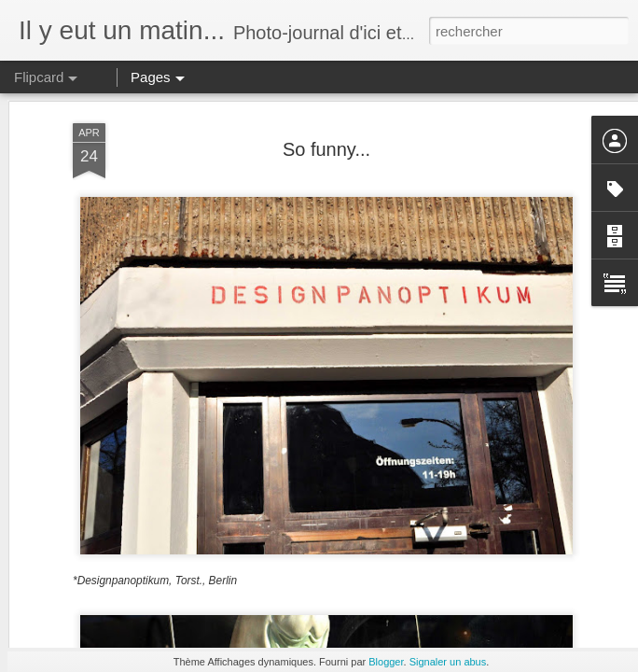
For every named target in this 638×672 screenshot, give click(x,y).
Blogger (386, 662)
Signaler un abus (448, 662)
